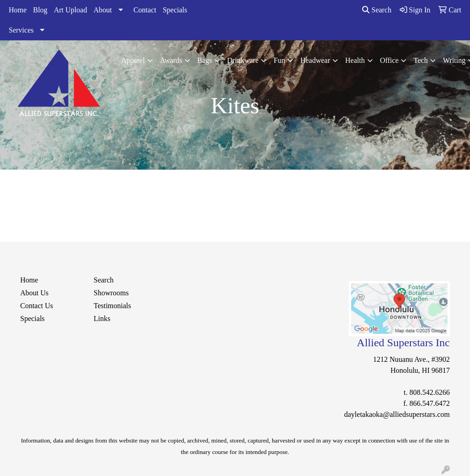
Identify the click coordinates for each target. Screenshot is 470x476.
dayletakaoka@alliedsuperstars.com (397, 414)
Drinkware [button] (243, 60)
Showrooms (111, 293)
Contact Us (37, 306)
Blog (40, 10)
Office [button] (389, 60)
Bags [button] (205, 60)
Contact (145, 10)
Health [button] (355, 60)
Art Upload (70, 10)
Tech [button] (421, 60)
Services (21, 30)
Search (377, 10)
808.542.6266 (430, 392)
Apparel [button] (133, 60)
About (103, 10)
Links (102, 318)
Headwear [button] (315, 60)
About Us (34, 293)
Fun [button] (279, 60)
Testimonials (112, 306)
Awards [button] (171, 60)
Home (18, 10)
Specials (175, 10)
